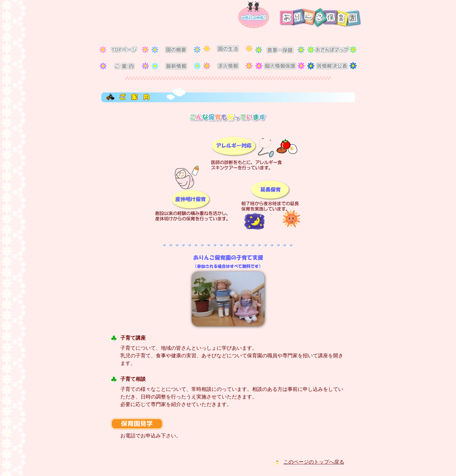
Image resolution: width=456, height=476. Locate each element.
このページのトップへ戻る (314, 462)
